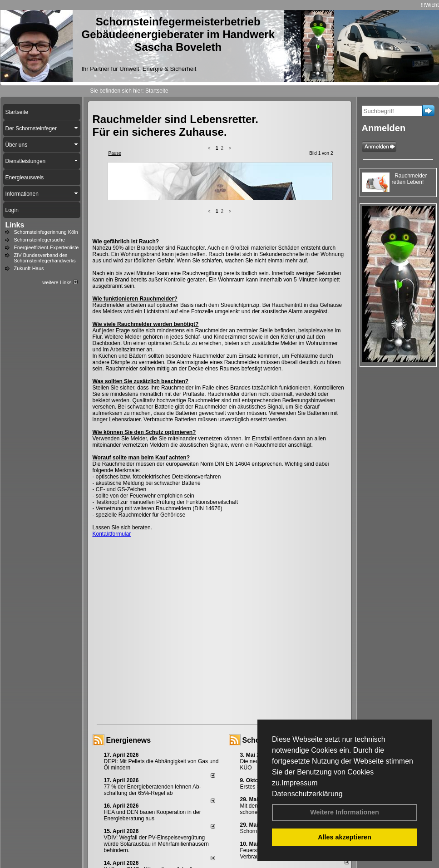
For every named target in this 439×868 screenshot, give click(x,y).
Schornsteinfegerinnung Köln (46, 232)
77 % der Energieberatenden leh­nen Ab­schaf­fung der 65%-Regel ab (153, 719)
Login (95, 846)
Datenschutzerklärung (307, 794)
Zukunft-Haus (29, 268)
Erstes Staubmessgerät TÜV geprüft (284, 715)
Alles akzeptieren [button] (345, 837)
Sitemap (255, 846)
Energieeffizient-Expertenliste (47, 247)
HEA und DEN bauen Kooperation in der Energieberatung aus (153, 744)
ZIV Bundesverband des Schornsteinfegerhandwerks (45, 258)
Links (15, 225)
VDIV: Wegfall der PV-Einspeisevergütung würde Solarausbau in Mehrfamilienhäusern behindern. (156, 773)
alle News (200, 816)
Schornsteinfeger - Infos (284, 669)
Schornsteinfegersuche (40, 240)
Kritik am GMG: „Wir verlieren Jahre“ (148, 798)
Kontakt (117, 846)
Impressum (299, 783)
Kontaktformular (112, 463)
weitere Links (60, 282)
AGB (232, 846)
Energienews (129, 669)
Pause (115, 153)
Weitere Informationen (345, 812)
